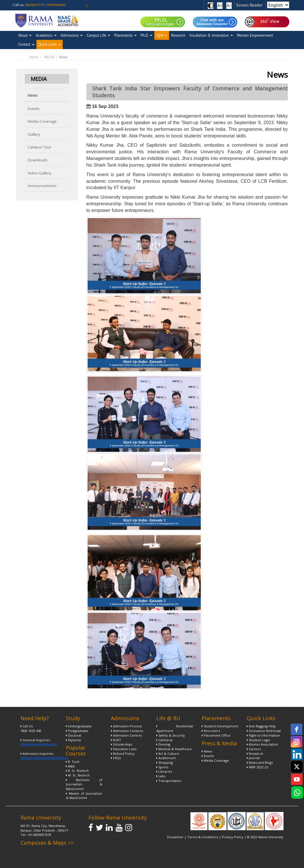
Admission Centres (126, 735)
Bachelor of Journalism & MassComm (84, 784)
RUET (116, 740)
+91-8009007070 (39, 835)
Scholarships (122, 744)
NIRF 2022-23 (257, 767)
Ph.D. (147, 35)
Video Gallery (40, 173)
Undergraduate (79, 726)
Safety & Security (171, 735)
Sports (162, 767)
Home (34, 57)
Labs (161, 776)
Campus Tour (39, 147)
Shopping (165, 762)
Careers (254, 749)
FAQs (116, 758)
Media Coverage (42, 121)
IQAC (162, 35)
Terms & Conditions (203, 837)
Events (34, 109)
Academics (46, 35)
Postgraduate (77, 731)
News (33, 95)
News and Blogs (260, 762)
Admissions (72, 35)
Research (178, 35)
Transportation (169, 781)
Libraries (164, 771)
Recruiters (211, 731)
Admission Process (126, 726)
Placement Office (216, 735)
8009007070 (35, 5)
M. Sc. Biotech (78, 775)
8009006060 (56, 5)
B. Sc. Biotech (77, 771)
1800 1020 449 (31, 731)
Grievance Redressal (264, 731)
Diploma (73, 740)
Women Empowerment (255, 35)
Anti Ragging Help (261, 726)
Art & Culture (168, 754)
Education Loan (124, 749)
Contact (26, 44)
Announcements (42, 186)
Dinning (163, 744)
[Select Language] (278, 5)
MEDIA (49, 57)
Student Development (220, 726)
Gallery (34, 134)
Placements (125, 35)
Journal (253, 758)
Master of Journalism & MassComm (84, 796)
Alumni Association (262, 744)
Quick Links (50, 44)
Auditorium (166, 758)
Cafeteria (164, 740)
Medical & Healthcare (174, 749)
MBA (70, 766)
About (25, 35)
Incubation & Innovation (211, 35)
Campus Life (98, 35)
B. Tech (73, 762)
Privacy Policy (233, 837)
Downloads (38, 160)
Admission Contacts (127, 731)
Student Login (258, 740)
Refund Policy (123, 754)
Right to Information (263, 735)
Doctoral (74, 735)
